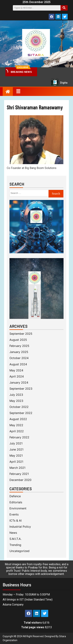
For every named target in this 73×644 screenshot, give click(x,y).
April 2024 (17, 377)
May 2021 (16, 456)
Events (14, 515)
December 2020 (20, 480)
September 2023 (21, 389)
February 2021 (19, 474)
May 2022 (16, 425)
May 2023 (16, 401)
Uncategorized (19, 551)
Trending (15, 545)
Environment (18, 508)
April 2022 (17, 431)
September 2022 (21, 413)
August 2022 (18, 419)
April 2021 (16, 462)
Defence (15, 496)
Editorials (16, 502)
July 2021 (16, 443)
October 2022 (19, 407)
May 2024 (16, 370)
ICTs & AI (16, 521)
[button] (18, 92)
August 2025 (18, 340)
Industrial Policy (20, 527)
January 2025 (19, 352)
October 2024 (19, 358)
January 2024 (19, 383)
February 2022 (19, 437)
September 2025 (21, 334)
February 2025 (19, 346)
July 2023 (16, 395)
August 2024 (18, 364)
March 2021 (17, 468)
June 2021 (16, 450)
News (13, 533)
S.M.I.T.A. (15, 539)
